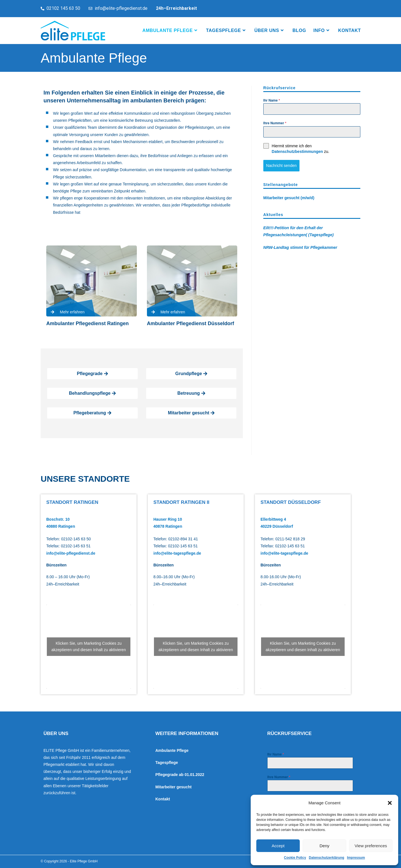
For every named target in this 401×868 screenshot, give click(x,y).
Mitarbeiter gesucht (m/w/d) (289, 198)
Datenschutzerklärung (326, 858)
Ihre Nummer (275, 123)
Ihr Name (272, 100)
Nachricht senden (281, 166)
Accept (278, 846)
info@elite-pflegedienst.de (71, 553)
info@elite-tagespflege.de (177, 553)
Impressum (356, 858)
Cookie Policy (295, 858)
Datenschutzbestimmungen (297, 151)
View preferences (371, 846)
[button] (390, 803)
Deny (324, 846)
